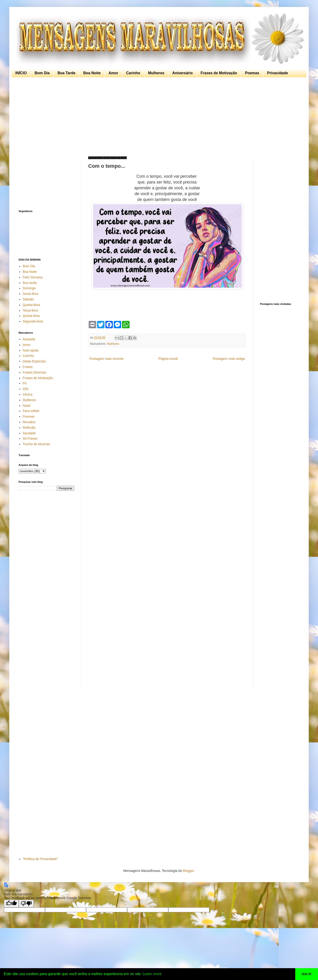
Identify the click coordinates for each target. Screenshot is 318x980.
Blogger (188, 871)
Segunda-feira (33, 321)
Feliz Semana (33, 277)
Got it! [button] (307, 974)
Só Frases (30, 438)
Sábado (28, 299)
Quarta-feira (31, 305)
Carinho (133, 73)
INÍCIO (21, 73)
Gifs (26, 389)
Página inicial (168, 359)
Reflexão (29, 428)
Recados (29, 422)
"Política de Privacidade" (40, 859)
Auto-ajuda (31, 350)
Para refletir (31, 411)
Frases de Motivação (219, 73)
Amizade (29, 339)
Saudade (29, 433)
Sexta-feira (31, 294)
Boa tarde (30, 283)
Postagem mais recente (106, 359)
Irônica (28, 394)
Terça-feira (30, 310)
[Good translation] (11, 904)
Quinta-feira (31, 316)
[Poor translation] (26, 904)
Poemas (252, 73)
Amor (114, 73)
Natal (27, 406)
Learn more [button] (152, 974)
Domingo (29, 288)
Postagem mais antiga (229, 359)
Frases (28, 367)
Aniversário (182, 73)
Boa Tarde (67, 73)
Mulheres (156, 73)
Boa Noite (92, 73)
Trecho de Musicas (36, 444)
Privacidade (278, 73)
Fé (25, 383)
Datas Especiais (34, 361)
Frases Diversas (34, 372)
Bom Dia (42, 73)
